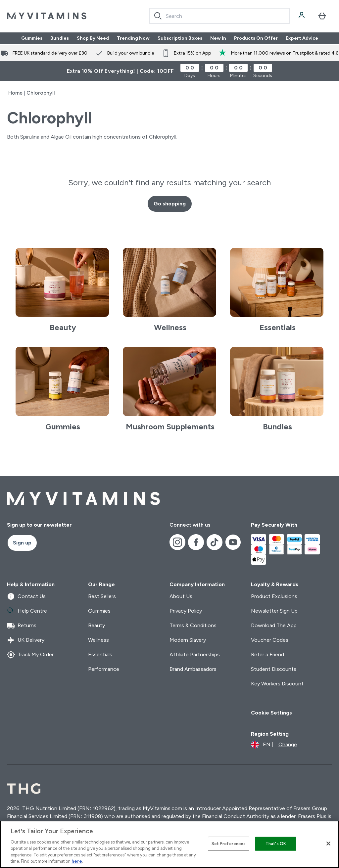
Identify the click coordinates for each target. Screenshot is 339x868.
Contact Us (26, 596)
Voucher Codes (270, 640)
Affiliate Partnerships (195, 654)
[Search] (158, 16)
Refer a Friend (267, 654)
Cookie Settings (271, 713)
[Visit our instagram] (177, 542)
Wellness (98, 640)
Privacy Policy (186, 611)
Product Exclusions (274, 596)
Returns (22, 626)
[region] (169, 844)
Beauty (97, 625)
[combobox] (219, 16)
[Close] (328, 844)
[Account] (302, 16)
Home (15, 93)
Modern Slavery (188, 640)
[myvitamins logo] (47, 16)
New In (218, 38)
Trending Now (133, 38)
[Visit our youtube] (233, 542)
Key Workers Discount (277, 684)
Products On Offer (256, 38)
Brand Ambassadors (193, 669)
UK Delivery (26, 640)
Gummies (32, 38)
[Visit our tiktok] (215, 542)
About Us (181, 596)
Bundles (60, 38)
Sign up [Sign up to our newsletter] (22, 543)
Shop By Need (93, 38)
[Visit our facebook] (196, 542)
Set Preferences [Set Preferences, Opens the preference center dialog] (229, 844)
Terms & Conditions (193, 625)
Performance (104, 669)
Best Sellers (102, 596)
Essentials (100, 654)
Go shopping (170, 204)
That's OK (276, 844)
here (77, 861)
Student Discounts (274, 669)
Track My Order (30, 655)
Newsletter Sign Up (274, 611)
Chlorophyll (41, 93)
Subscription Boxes (180, 38)
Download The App (274, 625)
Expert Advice (302, 38)
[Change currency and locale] (274, 745)
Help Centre (27, 611)
